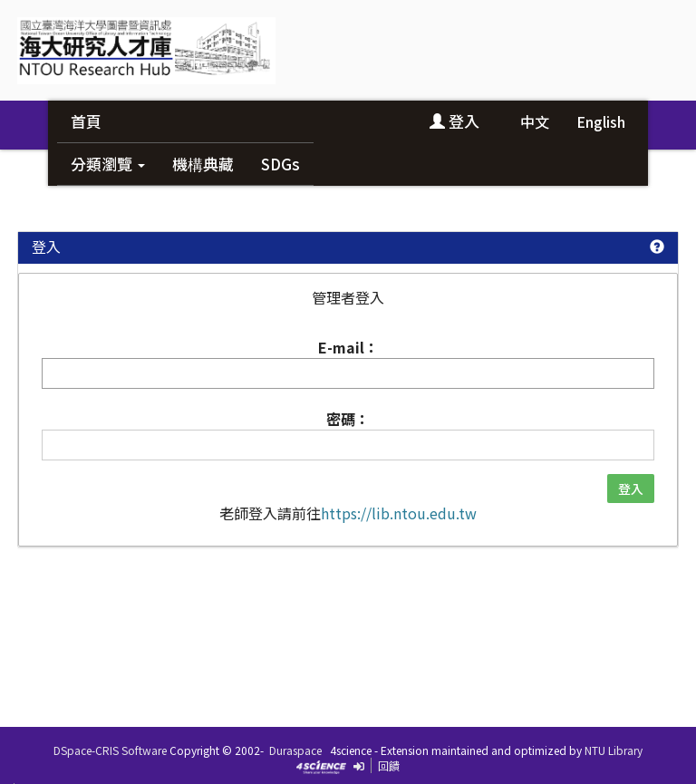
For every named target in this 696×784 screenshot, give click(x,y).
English (601, 121)
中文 (535, 121)
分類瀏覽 (108, 164)
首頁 (86, 121)
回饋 (389, 765)
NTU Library (614, 750)
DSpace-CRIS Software (110, 750)
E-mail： (348, 347)
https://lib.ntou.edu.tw (399, 513)
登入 (454, 121)
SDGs (280, 164)
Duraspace (295, 750)
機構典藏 (203, 164)
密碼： (348, 419)
